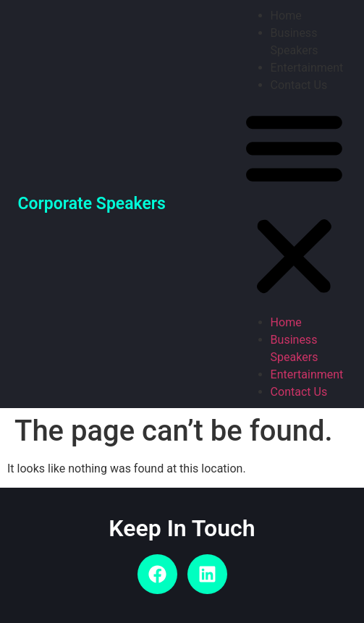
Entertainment (307, 68)
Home (286, 16)
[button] (294, 204)
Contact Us (299, 85)
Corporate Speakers (92, 204)
